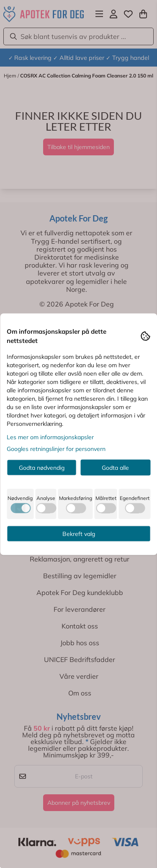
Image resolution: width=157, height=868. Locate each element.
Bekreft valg (79, 533)
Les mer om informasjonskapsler (50, 437)
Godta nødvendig (42, 467)
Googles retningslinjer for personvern (56, 448)
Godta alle (115, 467)
